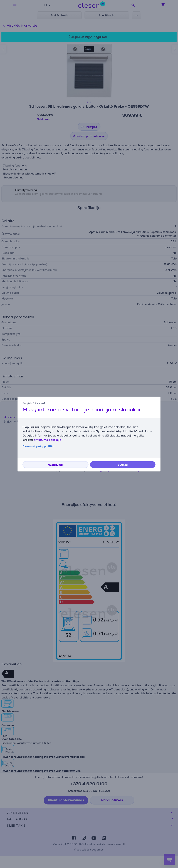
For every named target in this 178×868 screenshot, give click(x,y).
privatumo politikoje (47, 440)
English (27, 403)
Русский (40, 403)
